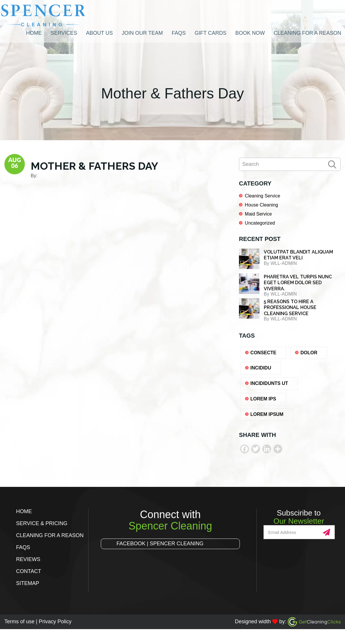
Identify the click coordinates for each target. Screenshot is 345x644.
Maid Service (258, 214)
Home (24, 511)
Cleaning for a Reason (50, 535)
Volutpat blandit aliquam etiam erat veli (298, 255)
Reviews (28, 559)
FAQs (23, 547)
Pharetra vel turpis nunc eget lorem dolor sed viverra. (298, 283)
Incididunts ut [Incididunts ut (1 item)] (269, 383)
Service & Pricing (42, 523)
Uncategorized (260, 223)
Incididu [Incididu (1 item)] (261, 368)
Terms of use (19, 622)
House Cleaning (261, 205)
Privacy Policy (55, 622)
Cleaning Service (262, 196)
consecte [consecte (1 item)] (263, 353)
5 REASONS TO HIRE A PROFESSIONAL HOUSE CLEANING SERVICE (290, 308)
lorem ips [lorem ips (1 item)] (263, 399)
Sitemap (28, 583)
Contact (29, 571)
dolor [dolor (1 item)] (309, 353)
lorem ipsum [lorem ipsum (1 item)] (267, 414)
